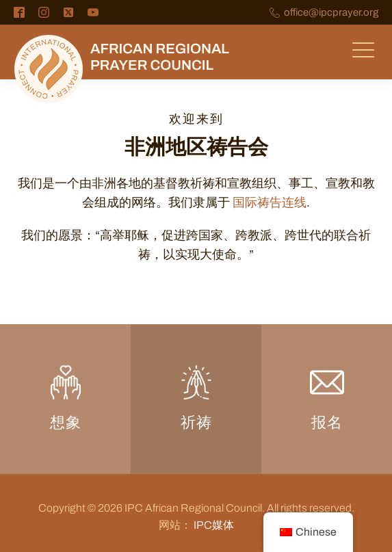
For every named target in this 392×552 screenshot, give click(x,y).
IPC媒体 (214, 525)
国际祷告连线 (270, 203)
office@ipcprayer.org (331, 13)
